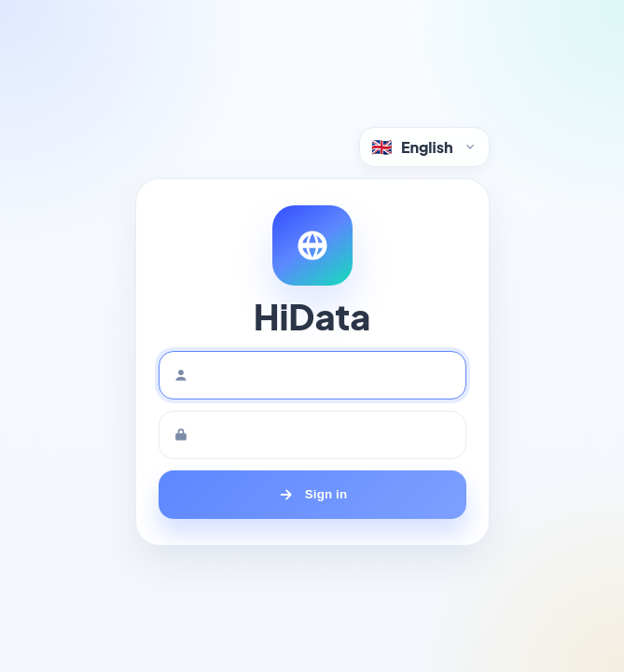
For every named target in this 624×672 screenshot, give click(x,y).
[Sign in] (312, 495)
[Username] (312, 375)
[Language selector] (424, 147)
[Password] (312, 435)
